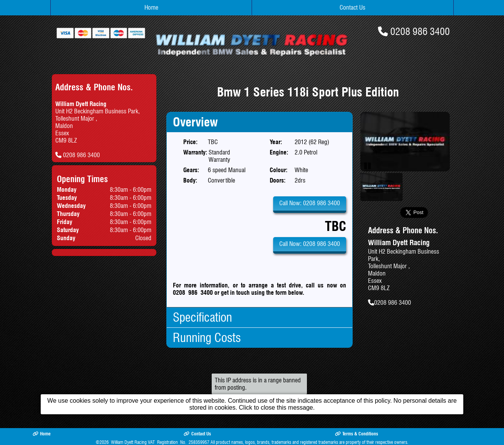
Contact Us (352, 7)
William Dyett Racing (129, 442)
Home (151, 7)
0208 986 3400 (420, 31)
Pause (368, 166)
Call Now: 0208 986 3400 (310, 203)
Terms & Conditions (356, 434)
